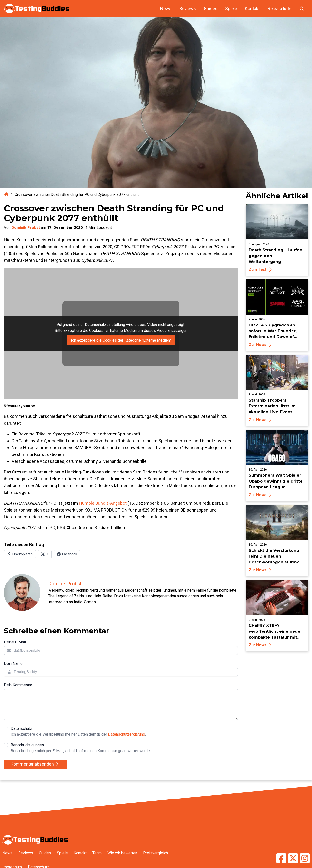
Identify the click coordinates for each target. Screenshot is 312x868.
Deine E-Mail (15, 642)
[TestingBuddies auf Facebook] (281, 858)
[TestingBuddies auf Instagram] (305, 858)
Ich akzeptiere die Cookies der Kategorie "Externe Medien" (121, 340)
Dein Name (13, 664)
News (166, 8)
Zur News (261, 345)
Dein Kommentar (18, 685)
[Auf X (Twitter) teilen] (45, 554)
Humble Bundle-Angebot (103, 503)
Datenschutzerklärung (127, 734)
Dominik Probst (26, 228)
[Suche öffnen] (302, 9)
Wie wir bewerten (122, 853)
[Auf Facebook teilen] (67, 554)
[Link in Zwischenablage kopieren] (20, 554)
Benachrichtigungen (81, 748)
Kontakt (252, 8)
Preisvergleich (156, 853)
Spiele (231, 8)
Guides (211, 8)
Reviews (188, 8)
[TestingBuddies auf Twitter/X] (293, 858)
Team (97, 853)
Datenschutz (78, 732)
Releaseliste (280, 8)
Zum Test (261, 270)
